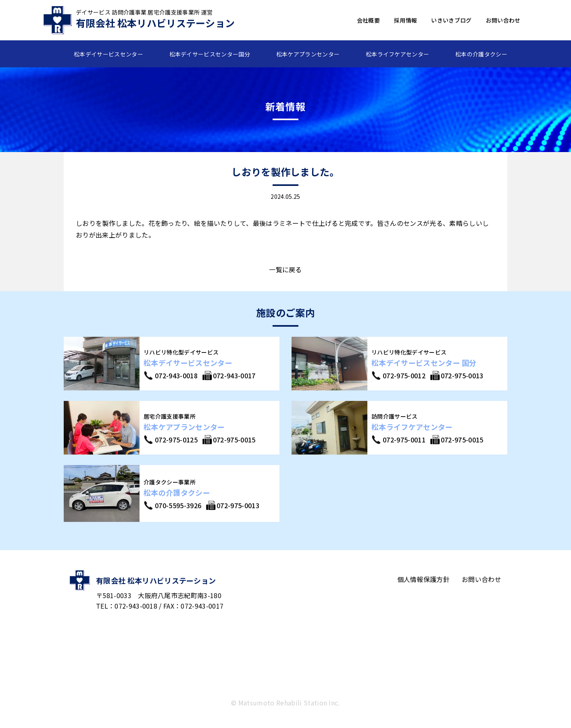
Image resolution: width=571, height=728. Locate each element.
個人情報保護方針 (424, 579)
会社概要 (368, 20)
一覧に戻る (285, 269)
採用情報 (405, 20)
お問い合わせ (503, 20)
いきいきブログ (451, 20)
